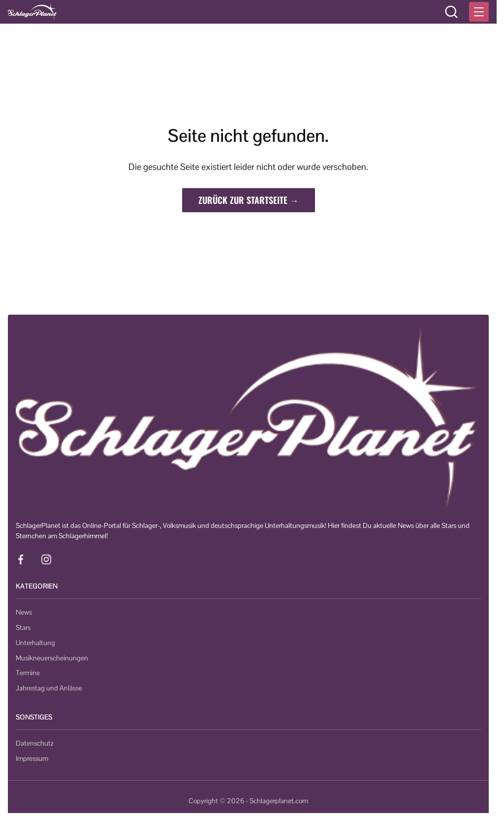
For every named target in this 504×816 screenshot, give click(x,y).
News (24, 612)
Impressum (32, 758)
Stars (23, 627)
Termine (28, 673)
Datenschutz (35, 743)
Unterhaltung (35, 643)
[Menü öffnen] (479, 12)
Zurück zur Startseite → (249, 200)
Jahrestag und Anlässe (49, 688)
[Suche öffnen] (451, 12)
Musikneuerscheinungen (52, 658)
